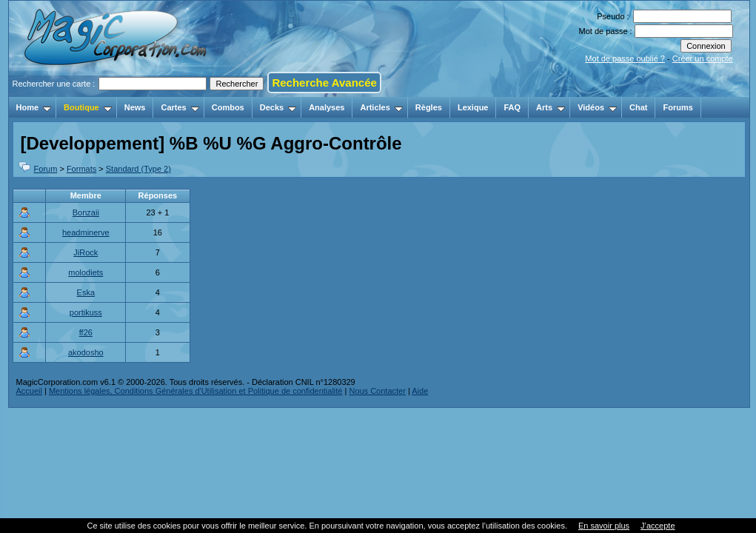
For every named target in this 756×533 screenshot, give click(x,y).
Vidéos (597, 107)
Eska (86, 292)
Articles (381, 107)
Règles (429, 107)
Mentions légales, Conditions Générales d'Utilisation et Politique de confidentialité (196, 391)
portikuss (86, 312)
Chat (638, 107)
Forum (46, 169)
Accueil (29, 391)
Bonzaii (86, 212)
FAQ (512, 107)
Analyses (327, 107)
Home (34, 107)
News (135, 107)
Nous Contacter (377, 391)
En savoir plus (604, 526)
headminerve (86, 232)
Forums (678, 107)
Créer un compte (703, 58)
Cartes (180, 107)
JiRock (86, 252)
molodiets (86, 272)
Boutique (88, 107)
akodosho (86, 352)
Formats (81, 169)
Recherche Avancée (324, 83)
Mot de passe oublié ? (625, 58)
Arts (551, 107)
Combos (228, 107)
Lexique (473, 107)
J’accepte (658, 526)
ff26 (86, 332)
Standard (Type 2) (138, 169)
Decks (278, 107)
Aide (420, 391)
